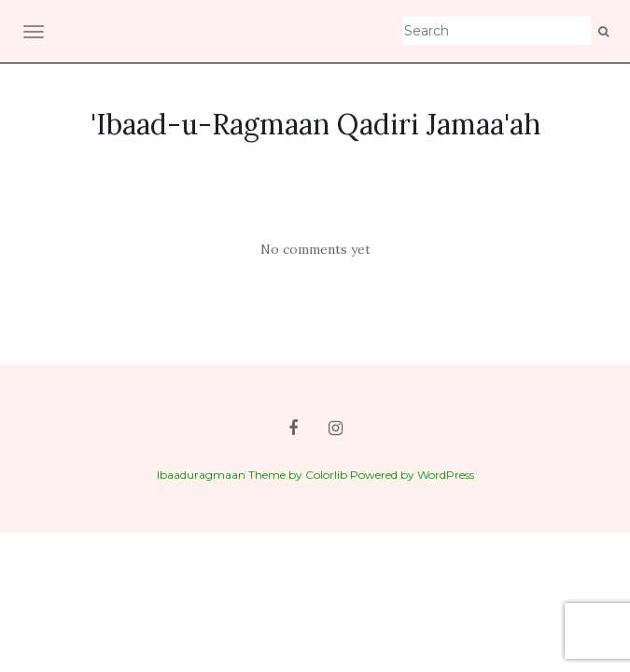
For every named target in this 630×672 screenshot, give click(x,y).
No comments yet (315, 249)
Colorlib (326, 475)
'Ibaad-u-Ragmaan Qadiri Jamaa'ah (315, 124)
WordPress (446, 475)
